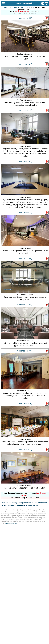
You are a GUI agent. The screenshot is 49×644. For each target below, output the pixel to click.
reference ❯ (25, 18)
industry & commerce (22, 7)
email (19, 505)
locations (7, 7)
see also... (36, 11)
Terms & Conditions (11, 523)
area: (20, 11)
